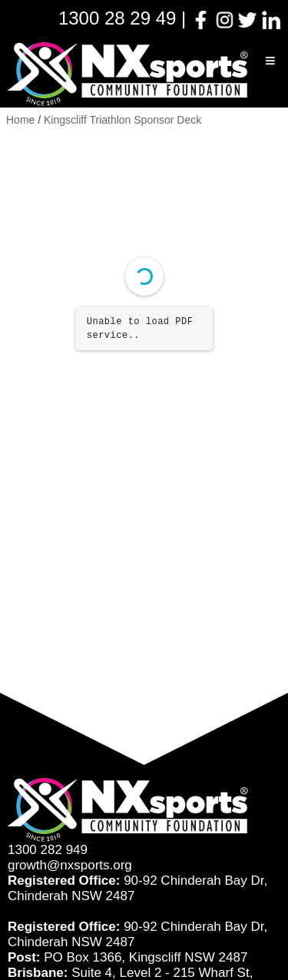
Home (20, 120)
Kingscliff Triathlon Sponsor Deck (122, 120)
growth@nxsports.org (70, 865)
